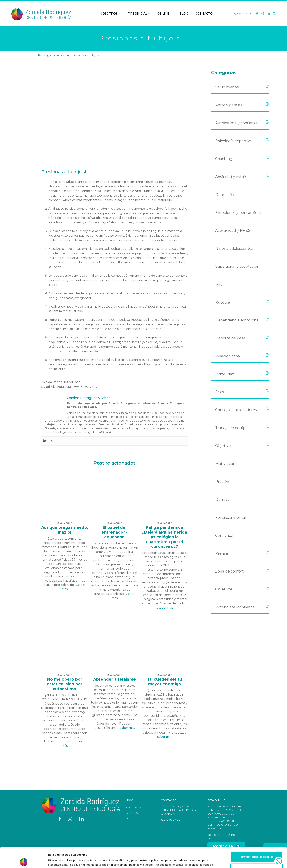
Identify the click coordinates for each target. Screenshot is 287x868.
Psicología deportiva (234, 141)
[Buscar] (274, 14)
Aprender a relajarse (114, 679)
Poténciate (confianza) (235, 607)
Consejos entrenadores (236, 410)
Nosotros (110, 14)
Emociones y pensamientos (240, 213)
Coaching (224, 159)
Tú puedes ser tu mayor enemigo (165, 682)
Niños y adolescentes (234, 248)
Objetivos (224, 446)
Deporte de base (230, 338)
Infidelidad (225, 374)
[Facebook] (257, 14)
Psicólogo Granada (50, 55)
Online (165, 14)
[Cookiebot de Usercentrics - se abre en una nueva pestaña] (24, 861)
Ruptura (223, 302)
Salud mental (227, 87)
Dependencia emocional (237, 320)
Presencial (139, 14)
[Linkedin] (268, 14)
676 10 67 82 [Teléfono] (244, 14)
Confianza (224, 535)
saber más (166, 608)
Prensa (222, 553)
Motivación (225, 464)
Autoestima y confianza (236, 123)
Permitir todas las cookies (256, 836)
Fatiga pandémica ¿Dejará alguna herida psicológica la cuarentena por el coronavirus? (164, 537)
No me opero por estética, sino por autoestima (65, 684)
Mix (219, 284)
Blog (184, 14)
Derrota (222, 500)
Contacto (204, 14)
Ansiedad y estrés (231, 177)
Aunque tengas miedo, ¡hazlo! (65, 530)
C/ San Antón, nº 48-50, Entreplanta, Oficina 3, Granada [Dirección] (179, 810)
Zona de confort (230, 571)
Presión (222, 482)
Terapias (132, 813)
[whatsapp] (279, 861)
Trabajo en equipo (231, 428)
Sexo (220, 392)
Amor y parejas (229, 105)
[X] (262, 14)
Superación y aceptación (237, 266)
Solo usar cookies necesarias (256, 849)
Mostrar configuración (201, 861)
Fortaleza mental (231, 517)
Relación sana (228, 356)
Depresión (225, 195)
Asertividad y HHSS (233, 231)
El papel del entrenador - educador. (114, 532)
